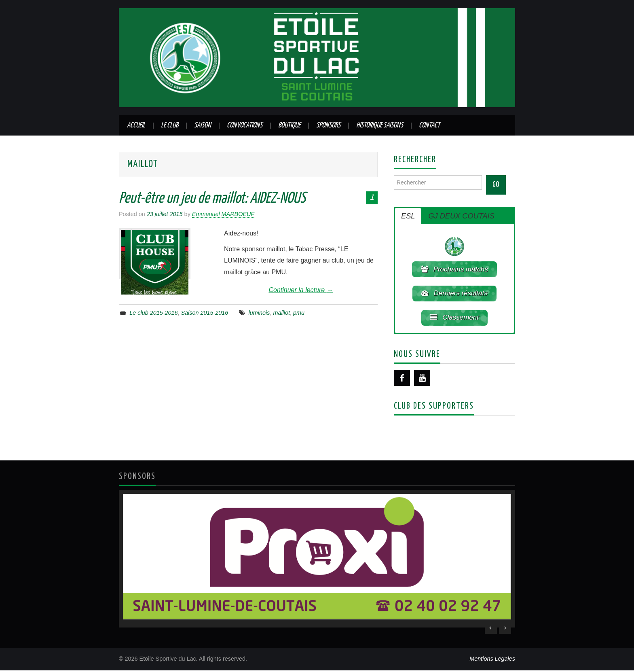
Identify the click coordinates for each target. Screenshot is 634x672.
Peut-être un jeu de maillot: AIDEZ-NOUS (212, 199)
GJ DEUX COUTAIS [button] (461, 216)
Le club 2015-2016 (153, 313)
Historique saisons (380, 125)
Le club (170, 125)
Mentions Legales (492, 660)
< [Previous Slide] (491, 630)
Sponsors (328, 125)
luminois (259, 313)
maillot (281, 313)
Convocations (245, 125)
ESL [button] (408, 216)
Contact (429, 125)
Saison (203, 125)
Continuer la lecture (301, 290)
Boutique (289, 125)
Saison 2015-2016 (205, 313)
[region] (317, 560)
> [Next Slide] (505, 630)
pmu (299, 313)
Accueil (136, 125)
